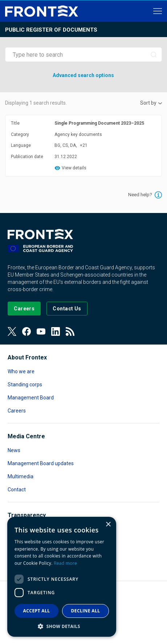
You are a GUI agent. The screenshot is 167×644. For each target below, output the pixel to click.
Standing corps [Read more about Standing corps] (25, 385)
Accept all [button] (37, 611)
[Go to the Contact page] (67, 309)
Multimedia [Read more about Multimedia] (21, 476)
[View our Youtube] (41, 331)
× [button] (108, 525)
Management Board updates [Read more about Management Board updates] (41, 463)
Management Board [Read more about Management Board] (31, 398)
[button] (62, 626)
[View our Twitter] (12, 331)
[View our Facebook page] (27, 331)
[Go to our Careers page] (24, 309)
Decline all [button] (86, 611)
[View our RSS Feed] (70, 331)
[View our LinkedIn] (56, 331)
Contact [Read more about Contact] (17, 490)
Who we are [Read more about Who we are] (21, 371)
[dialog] (62, 577)
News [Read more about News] (14, 450)
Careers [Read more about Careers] (17, 411)
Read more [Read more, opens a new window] (65, 563)
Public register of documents (51, 30)
